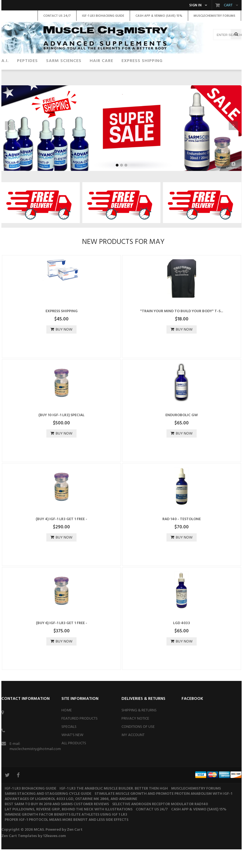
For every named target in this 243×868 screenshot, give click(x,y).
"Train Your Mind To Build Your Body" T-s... (182, 330)
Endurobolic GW (182, 434)
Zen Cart (75, 848)
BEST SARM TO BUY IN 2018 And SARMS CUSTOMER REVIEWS (57, 823)
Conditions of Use (138, 746)
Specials (69, 746)
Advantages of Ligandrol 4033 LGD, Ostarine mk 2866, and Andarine (71, 818)
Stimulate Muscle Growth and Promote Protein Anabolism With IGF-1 (163, 812)
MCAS (39, 848)
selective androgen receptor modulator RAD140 (160, 823)
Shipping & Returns (139, 729)
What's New (72, 754)
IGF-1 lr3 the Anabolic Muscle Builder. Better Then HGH (114, 807)
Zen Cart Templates (19, 855)
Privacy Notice (135, 737)
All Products (74, 762)
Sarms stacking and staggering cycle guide (48, 812)
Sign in (195, 5)
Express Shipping (62, 330)
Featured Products (80, 737)
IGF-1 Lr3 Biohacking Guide (30, 807)
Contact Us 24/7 (152, 828)
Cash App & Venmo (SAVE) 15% (199, 828)
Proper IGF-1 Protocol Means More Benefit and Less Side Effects (67, 839)
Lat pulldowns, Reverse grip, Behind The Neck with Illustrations (69, 828)
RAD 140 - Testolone (182, 538)
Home (67, 729)
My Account (133, 754)
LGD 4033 (182, 642)
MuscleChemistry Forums (196, 807)
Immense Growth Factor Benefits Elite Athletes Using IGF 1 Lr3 (66, 833)
